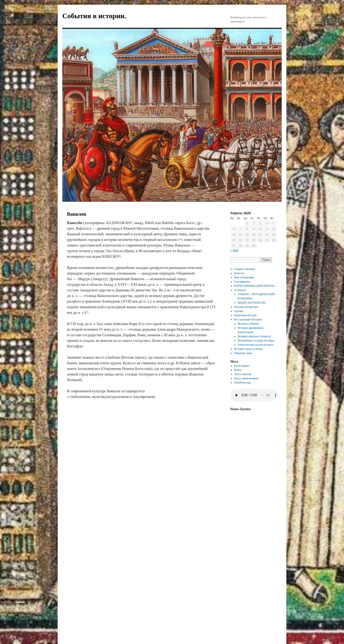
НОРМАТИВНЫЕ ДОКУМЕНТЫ (254, 286)
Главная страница (245, 269)
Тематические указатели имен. (256, 345)
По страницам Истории (248, 319)
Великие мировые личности (254, 336)
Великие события (248, 324)
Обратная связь (243, 353)
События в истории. (94, 16)
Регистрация (242, 366)
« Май (234, 251)
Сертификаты (242, 282)
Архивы (239, 311)
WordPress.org (242, 383)
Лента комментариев (246, 378)
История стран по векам (248, 349)
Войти (238, 370)
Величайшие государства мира (256, 340)
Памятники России (245, 315)
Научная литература (246, 307)
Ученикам (240, 290)
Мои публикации (244, 277)
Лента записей (243, 374)
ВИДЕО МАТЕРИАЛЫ (251, 303)
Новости (239, 273)
